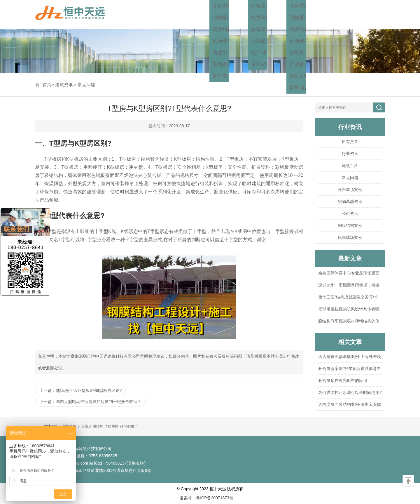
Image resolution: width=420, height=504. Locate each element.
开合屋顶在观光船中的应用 (343, 380)
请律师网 (111, 426)
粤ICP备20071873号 (215, 498)
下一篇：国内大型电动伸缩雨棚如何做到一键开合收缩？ (90, 402)
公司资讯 (350, 213)
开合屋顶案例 (350, 190)
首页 (209, 15)
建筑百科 (350, 166)
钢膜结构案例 (350, 225)
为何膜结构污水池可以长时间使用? (350, 392)
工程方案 (237, 15)
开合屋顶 (85, 426)
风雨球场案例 (350, 237)
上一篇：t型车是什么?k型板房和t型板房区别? (80, 390)
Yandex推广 (129, 426)
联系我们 (373, 15)
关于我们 (339, 15)
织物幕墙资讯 (350, 201)
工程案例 (271, 15)
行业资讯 (350, 154)
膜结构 (98, 426)
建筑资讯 (305, 15)
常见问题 (86, 85)
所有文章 (350, 142)
